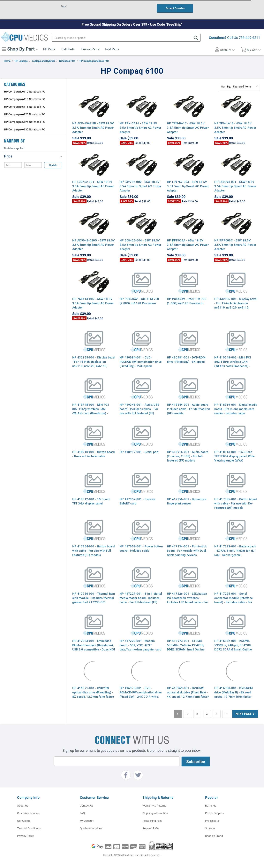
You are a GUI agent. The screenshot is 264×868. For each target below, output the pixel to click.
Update (53, 165)
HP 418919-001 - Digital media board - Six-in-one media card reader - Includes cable (236, 409)
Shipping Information (155, 813)
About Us (23, 806)
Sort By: (226, 86)
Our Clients (24, 821)
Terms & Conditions (29, 828)
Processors (212, 821)
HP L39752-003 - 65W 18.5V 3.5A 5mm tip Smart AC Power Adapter (188, 186)
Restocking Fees (152, 821)
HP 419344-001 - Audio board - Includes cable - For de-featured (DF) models (189, 409)
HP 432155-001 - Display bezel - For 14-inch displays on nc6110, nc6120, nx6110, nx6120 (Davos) (94, 364)
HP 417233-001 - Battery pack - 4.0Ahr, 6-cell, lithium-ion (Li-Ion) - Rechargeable (235, 551)
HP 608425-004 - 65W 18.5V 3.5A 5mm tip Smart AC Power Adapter (140, 245)
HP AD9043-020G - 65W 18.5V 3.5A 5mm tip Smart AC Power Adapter (94, 245)
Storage (210, 828)
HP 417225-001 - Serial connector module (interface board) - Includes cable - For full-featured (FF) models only (234, 600)
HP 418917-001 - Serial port (139, 452)
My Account (87, 821)
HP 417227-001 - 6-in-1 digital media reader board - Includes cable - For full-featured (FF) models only (141, 600)
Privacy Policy (26, 836)
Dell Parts (68, 49)
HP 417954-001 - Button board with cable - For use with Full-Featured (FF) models (93, 551)
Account (225, 50)
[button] (33, 156)
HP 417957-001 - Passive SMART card (137, 501)
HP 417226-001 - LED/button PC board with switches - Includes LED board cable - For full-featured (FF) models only (188, 600)
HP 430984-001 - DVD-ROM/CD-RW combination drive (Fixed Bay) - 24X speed (141, 362)
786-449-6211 (249, 38)
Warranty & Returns (154, 806)
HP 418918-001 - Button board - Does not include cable (93, 454)
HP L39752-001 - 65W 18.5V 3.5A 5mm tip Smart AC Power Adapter (93, 186)
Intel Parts (112, 49)
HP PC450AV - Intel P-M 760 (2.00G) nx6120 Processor (139, 301)
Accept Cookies (175, 8)
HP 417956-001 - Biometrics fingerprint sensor (187, 501)
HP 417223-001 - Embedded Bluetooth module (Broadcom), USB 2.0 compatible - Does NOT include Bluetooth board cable (94, 647)
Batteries (211, 806)
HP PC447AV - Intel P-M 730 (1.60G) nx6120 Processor (187, 301)
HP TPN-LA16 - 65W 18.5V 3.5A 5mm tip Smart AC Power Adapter (235, 128)
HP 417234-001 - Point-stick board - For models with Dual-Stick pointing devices (187, 551)
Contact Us (87, 806)
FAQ (82, 813)
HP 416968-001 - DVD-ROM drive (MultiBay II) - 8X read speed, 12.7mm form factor (234, 692)
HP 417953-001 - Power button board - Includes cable (141, 548)
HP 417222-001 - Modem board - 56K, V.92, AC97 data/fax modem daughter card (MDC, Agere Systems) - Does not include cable (140, 649)
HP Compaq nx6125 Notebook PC (25, 122)
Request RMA (151, 828)
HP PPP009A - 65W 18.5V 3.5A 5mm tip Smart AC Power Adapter (188, 245)
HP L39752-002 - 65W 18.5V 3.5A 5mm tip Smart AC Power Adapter (140, 186)
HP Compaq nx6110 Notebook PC (25, 99)
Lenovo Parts (90, 49)
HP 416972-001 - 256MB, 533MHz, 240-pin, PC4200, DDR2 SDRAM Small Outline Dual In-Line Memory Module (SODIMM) (234, 649)
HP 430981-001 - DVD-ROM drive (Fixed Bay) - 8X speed (186, 359)
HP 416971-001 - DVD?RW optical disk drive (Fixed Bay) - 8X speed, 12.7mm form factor (93, 692)
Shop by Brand (214, 836)
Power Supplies (214, 813)
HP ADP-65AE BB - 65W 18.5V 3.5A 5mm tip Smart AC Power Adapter (93, 128)
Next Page (245, 714)
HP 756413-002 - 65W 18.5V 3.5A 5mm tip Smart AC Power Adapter (93, 303)
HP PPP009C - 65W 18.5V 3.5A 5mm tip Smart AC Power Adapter (235, 245)
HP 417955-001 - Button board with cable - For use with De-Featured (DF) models (235, 503)
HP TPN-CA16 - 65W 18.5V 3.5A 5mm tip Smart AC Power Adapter (140, 128)
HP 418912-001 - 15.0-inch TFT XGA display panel (91, 501)
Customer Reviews (28, 813)
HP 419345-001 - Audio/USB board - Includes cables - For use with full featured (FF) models (139, 411)
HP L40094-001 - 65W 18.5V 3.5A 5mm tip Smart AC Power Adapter (235, 186)
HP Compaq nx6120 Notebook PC (25, 114)
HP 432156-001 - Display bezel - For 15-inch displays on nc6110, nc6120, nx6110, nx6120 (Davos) (236, 305)
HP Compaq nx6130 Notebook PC (25, 129)
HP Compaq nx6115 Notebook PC (25, 107)
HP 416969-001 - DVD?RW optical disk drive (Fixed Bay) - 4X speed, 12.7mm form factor (188, 692)
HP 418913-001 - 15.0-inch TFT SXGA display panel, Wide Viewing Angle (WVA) (234, 456)
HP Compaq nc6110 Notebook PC (25, 91)
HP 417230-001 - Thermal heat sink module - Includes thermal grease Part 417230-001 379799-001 (94, 600)
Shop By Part (20, 49)
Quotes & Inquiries (91, 828)
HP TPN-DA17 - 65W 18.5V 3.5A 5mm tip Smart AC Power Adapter (188, 128)
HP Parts (49, 49)
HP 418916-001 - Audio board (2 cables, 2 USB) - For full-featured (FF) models (188, 456)
